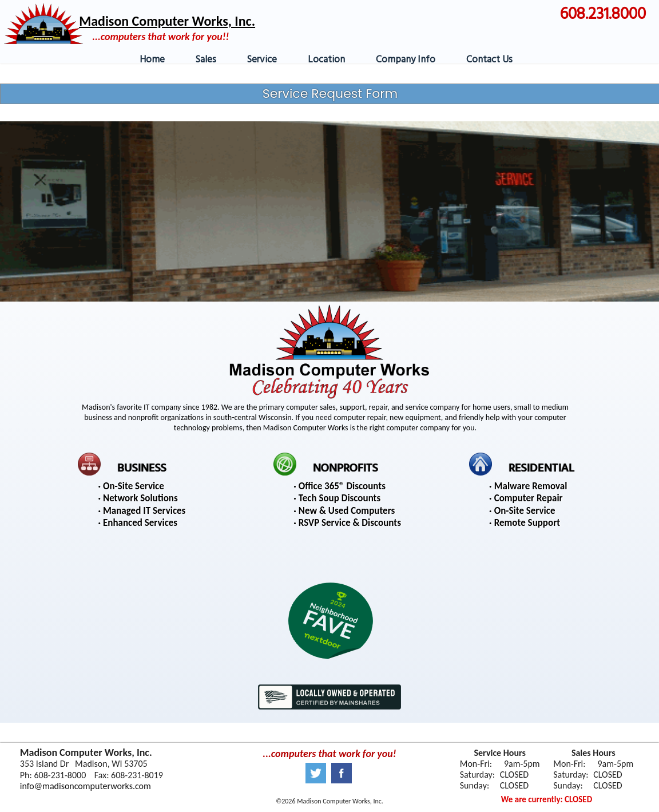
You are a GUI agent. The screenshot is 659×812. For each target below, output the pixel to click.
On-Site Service (134, 486)
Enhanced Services (140, 523)
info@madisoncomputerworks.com (86, 786)
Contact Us (489, 60)
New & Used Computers (347, 511)
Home (152, 60)
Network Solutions (140, 498)
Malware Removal (531, 486)
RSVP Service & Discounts (350, 523)
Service (262, 60)
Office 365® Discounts (342, 486)
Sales (206, 60)
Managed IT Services (144, 511)
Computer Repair (529, 498)
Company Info (406, 60)
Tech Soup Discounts (340, 498)
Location (326, 60)
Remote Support (527, 523)
